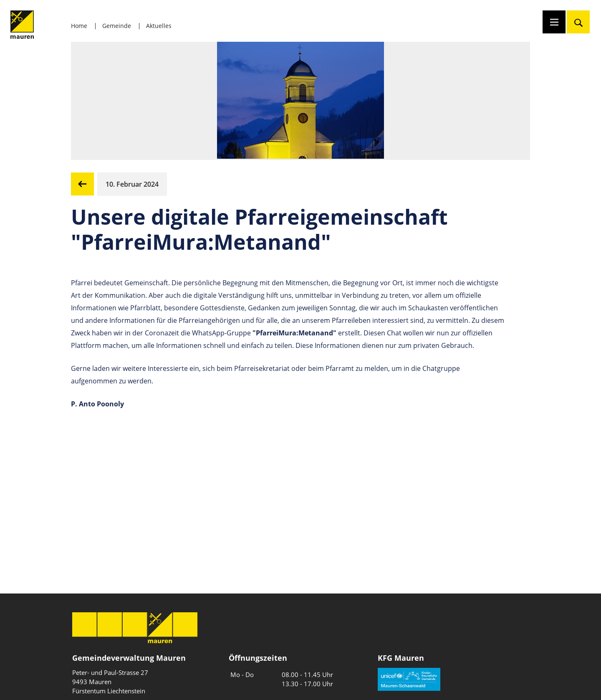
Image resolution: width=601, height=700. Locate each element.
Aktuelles (159, 26)
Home (79, 26)
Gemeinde (117, 26)
